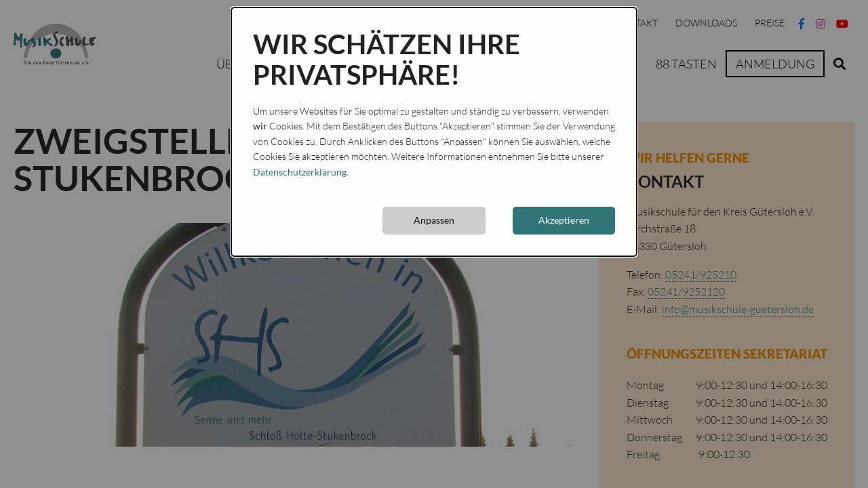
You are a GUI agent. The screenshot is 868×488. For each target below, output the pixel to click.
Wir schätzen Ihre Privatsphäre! (387, 60)
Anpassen (434, 220)
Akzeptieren (564, 220)
